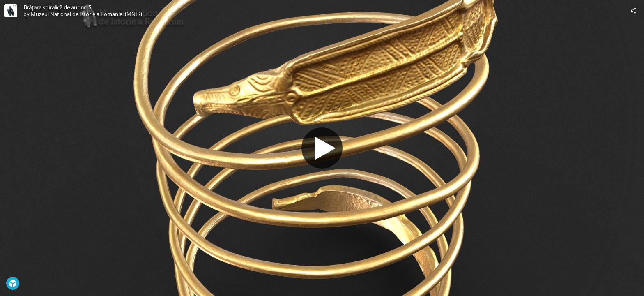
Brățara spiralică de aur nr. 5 (57, 7)
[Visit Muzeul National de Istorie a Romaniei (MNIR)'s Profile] (11, 11)
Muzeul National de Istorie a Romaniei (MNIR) (86, 14)
